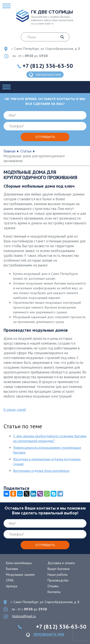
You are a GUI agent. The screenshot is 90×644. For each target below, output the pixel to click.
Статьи (26, 151)
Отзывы (53, 586)
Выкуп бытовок (59, 569)
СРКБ (10, 580)
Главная (9, 151)
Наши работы (57, 575)
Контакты (54, 592)
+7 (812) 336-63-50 (48, 66)
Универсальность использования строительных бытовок (47, 450)
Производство (58, 580)
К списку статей (15, 410)
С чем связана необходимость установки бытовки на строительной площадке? (50, 438)
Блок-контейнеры (19, 563)
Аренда (12, 586)
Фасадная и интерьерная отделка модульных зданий (47, 461)
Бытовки (12, 569)
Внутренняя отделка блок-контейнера (41, 471)
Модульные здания (20, 575)
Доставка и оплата (61, 563)
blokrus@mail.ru (24, 616)
